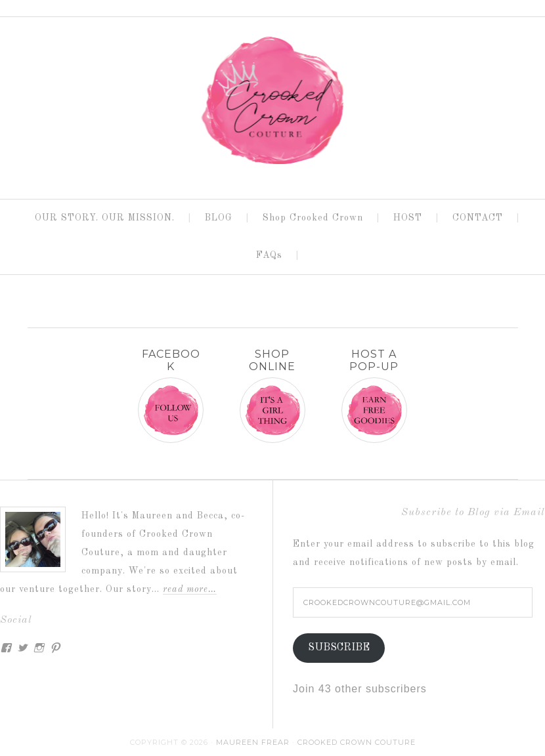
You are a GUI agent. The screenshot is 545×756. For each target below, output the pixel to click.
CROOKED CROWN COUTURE (272, 102)
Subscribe (339, 648)
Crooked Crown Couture (357, 742)
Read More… (190, 589)
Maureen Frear (253, 742)
